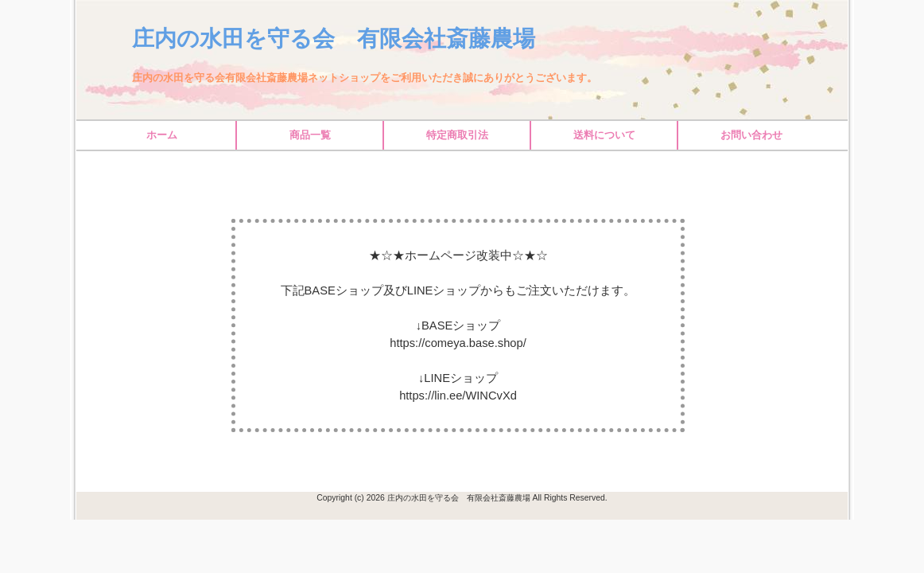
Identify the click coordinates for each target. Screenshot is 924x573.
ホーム (162, 135)
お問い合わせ (751, 135)
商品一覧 (310, 135)
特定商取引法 (457, 135)
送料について (604, 135)
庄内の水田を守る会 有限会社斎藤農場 (334, 39)
